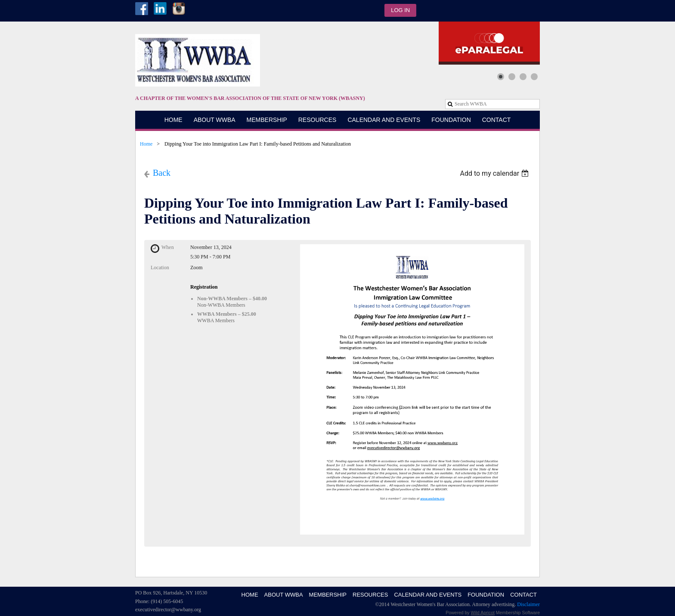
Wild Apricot (483, 613)
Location (160, 268)
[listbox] (495, 173)
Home (146, 144)
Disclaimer (528, 604)
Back (162, 173)
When (168, 247)
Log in (400, 10)
